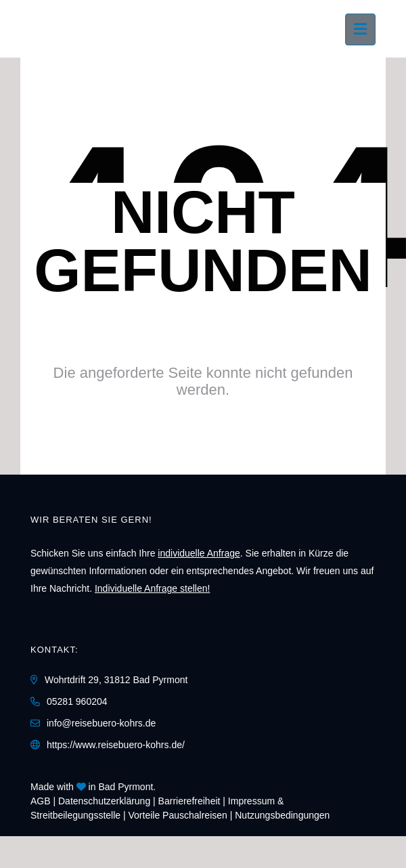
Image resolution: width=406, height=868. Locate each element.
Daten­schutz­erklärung (104, 801)
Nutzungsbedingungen (282, 815)
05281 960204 (77, 701)
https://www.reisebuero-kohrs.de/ (116, 745)
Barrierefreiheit (189, 801)
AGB (41, 801)
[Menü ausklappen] (360, 29)
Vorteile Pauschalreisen (178, 815)
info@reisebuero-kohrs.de (101, 723)
